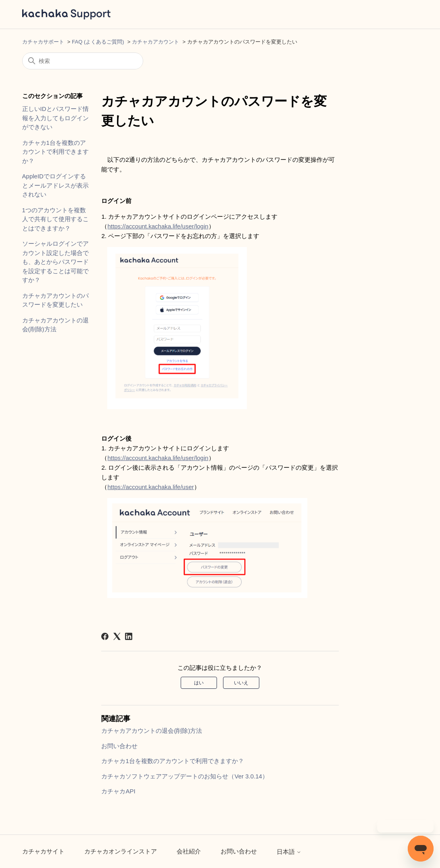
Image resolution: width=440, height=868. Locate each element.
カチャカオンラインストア (121, 851)
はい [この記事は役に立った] (199, 683)
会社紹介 (189, 851)
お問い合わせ (119, 746)
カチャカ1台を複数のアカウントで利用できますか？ (55, 152)
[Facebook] (105, 636)
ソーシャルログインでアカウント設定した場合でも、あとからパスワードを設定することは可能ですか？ (55, 262)
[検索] (83, 61)
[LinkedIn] (129, 636)
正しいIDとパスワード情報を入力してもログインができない (55, 118)
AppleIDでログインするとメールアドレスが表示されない (55, 185)
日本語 (289, 852)
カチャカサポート (43, 42)
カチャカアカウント (155, 42)
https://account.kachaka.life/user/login (158, 226)
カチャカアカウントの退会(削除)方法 (55, 325)
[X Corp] (117, 636)
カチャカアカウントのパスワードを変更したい (55, 300)
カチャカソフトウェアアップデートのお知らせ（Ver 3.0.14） (185, 776)
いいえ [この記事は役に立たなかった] (241, 683)
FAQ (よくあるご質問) (98, 42)
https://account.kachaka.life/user (150, 487)
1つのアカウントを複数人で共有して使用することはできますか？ (55, 219)
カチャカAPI (118, 791)
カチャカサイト (43, 851)
